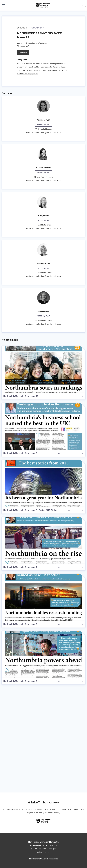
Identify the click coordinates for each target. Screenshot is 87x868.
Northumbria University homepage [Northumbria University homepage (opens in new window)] (44, 859)
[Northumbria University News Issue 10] (43, 471)
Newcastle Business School (35, 171)
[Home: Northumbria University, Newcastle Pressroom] (43, 5)
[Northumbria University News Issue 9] (43, 528)
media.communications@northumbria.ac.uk (44, 234)
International (27, 165)
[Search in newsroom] (84, 5)
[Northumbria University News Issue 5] (43, 756)
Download (23, 153)
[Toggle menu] (4, 5)
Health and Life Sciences (38, 168)
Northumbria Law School (57, 171)
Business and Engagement (28, 175)
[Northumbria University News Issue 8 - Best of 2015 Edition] (43, 585)
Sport (19, 165)
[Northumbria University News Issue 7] (43, 642)
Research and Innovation (43, 165)
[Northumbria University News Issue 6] (43, 699)
